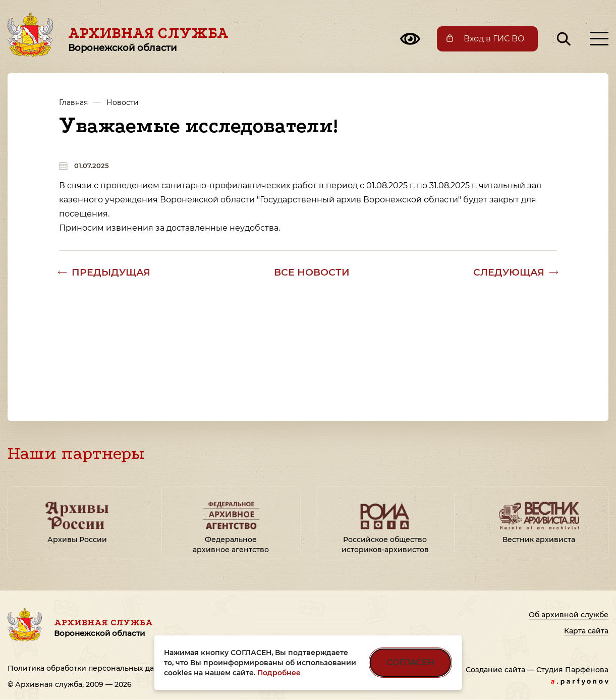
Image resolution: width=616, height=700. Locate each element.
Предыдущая (111, 272)
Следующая (509, 272)
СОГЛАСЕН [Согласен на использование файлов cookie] (410, 662)
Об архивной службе (569, 615)
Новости (123, 102)
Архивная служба (148, 39)
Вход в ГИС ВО (494, 39)
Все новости (312, 272)
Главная (73, 102)
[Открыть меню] (599, 39)
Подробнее (279, 673)
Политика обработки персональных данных (91, 668)
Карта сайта (586, 631)
